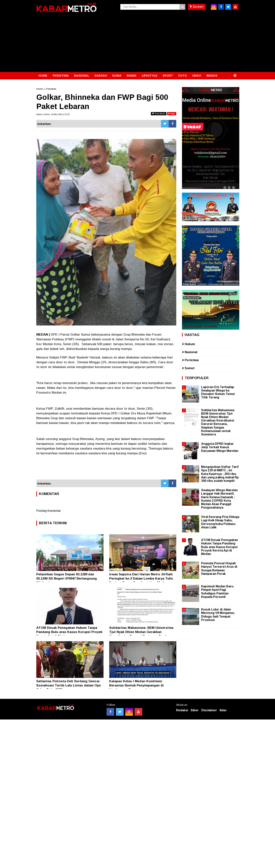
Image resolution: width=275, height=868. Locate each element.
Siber (195, 710)
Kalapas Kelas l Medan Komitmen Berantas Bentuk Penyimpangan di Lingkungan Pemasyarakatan (136, 685)
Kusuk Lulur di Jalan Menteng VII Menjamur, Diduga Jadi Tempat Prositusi (218, 615)
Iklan (223, 710)
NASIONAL (82, 75)
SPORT (168, 75)
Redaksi (182, 710)
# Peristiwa (190, 360)
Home (40, 89)
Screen (197, 7)
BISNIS (132, 75)
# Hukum (188, 344)
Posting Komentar (49, 511)
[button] (235, 74)
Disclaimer (209, 710)
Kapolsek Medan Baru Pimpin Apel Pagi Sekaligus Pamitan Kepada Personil (217, 592)
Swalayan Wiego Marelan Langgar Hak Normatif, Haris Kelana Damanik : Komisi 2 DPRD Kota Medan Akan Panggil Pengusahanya (219, 499)
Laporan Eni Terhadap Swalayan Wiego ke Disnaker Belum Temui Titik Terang (218, 392)
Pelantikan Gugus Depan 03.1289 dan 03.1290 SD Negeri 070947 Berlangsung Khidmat (67, 579)
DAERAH (101, 75)
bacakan (159, 113)
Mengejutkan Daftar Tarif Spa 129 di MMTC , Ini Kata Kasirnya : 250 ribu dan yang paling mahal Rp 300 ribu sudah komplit (220, 474)
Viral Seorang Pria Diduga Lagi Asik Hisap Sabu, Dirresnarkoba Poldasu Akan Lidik (220, 522)
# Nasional (190, 352)
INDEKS (212, 75)
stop (172, 113)
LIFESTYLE (150, 75)
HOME (43, 75)
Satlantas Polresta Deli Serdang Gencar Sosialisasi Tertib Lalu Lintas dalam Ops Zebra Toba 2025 (69, 685)
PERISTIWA (61, 75)
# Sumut (188, 368)
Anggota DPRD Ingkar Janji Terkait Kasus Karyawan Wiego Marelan (220, 447)
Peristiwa (51, 89)
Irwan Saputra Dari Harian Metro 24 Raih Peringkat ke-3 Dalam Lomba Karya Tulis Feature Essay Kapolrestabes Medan (141, 579)
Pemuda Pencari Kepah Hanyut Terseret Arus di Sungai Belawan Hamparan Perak (219, 568)
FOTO (183, 75)
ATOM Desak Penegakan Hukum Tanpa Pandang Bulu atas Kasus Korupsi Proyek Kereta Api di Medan (69, 632)
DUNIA (117, 75)
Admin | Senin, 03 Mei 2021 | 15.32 (53, 114)
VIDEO (197, 75)
